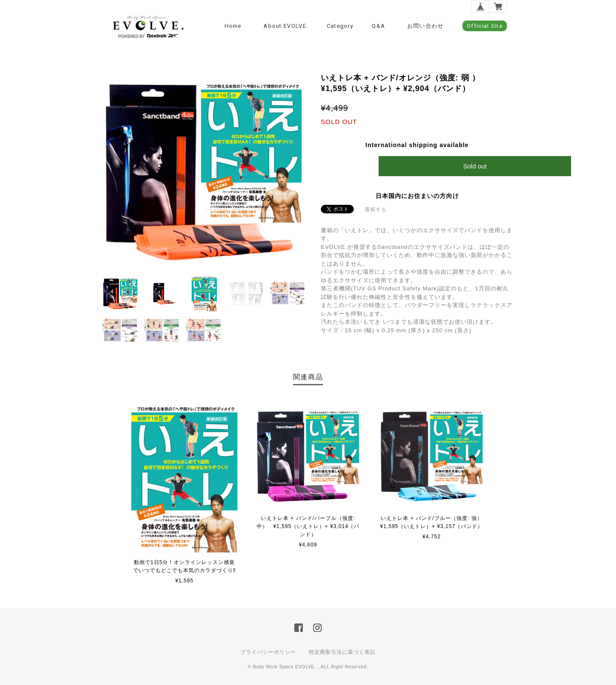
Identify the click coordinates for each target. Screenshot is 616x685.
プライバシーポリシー (268, 652)
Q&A (378, 26)
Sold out (475, 166)
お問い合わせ (426, 26)
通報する (376, 210)
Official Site (485, 26)
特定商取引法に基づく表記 (342, 652)
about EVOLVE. (286, 26)
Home (233, 26)
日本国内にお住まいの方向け (417, 196)
